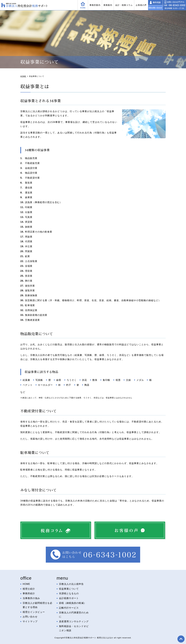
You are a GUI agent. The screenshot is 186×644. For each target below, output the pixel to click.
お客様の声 (141, 5)
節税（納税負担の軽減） (73, 603)
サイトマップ (30, 621)
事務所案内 (95, 5)
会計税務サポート (69, 598)
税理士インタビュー (34, 612)
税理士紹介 (29, 589)
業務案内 (108, 5)
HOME (26, 584)
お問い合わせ (30, 617)
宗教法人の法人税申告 (71, 584)
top (181, 639)
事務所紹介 (29, 593)
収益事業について (69, 589)
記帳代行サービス (69, 608)
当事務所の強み (31, 598)
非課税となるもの (69, 593)
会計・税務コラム (124, 5)
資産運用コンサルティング (74, 621)
